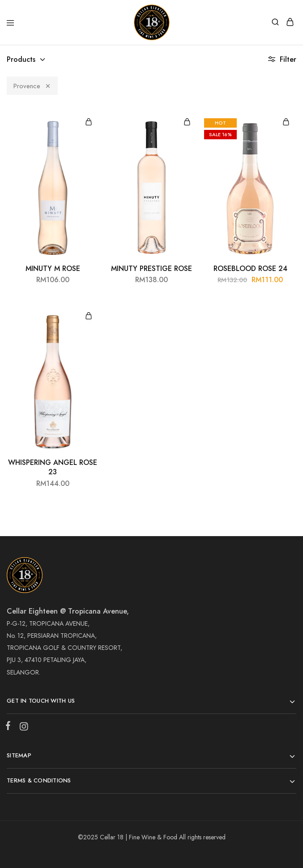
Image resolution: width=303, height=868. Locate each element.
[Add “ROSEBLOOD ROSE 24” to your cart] (286, 122)
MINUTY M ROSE (53, 269)
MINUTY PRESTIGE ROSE (151, 269)
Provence (32, 86)
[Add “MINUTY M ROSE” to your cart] (89, 122)
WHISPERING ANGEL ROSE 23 (53, 467)
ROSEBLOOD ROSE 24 (250, 269)
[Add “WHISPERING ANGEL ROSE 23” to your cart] (89, 316)
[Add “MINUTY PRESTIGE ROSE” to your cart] (187, 122)
